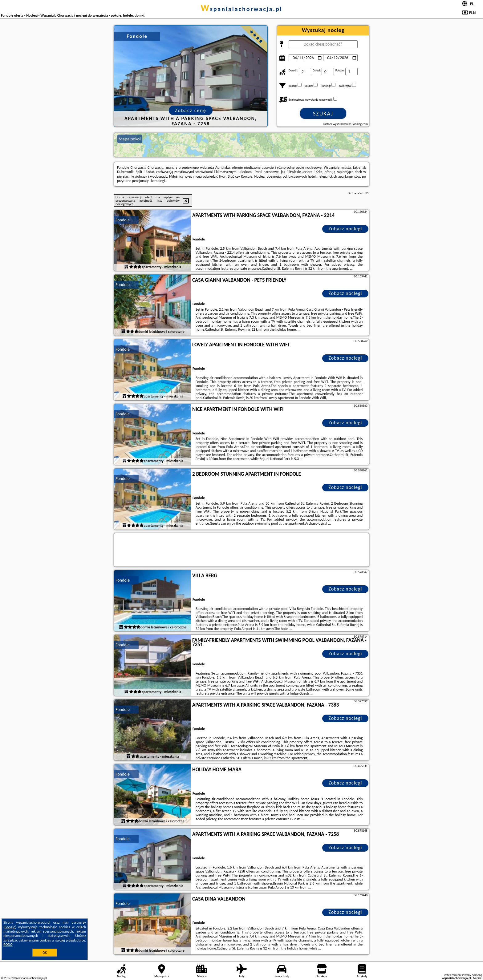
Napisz (477, 978)
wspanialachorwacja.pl (241, 9)
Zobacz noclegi (345, 229)
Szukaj (323, 114)
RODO (8, 945)
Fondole (123, 220)
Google (10, 927)
